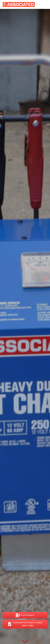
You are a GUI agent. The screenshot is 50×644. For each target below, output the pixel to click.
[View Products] (25, 615)
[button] (39, 5)
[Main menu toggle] (45, 4)
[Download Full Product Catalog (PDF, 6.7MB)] (25, 624)
